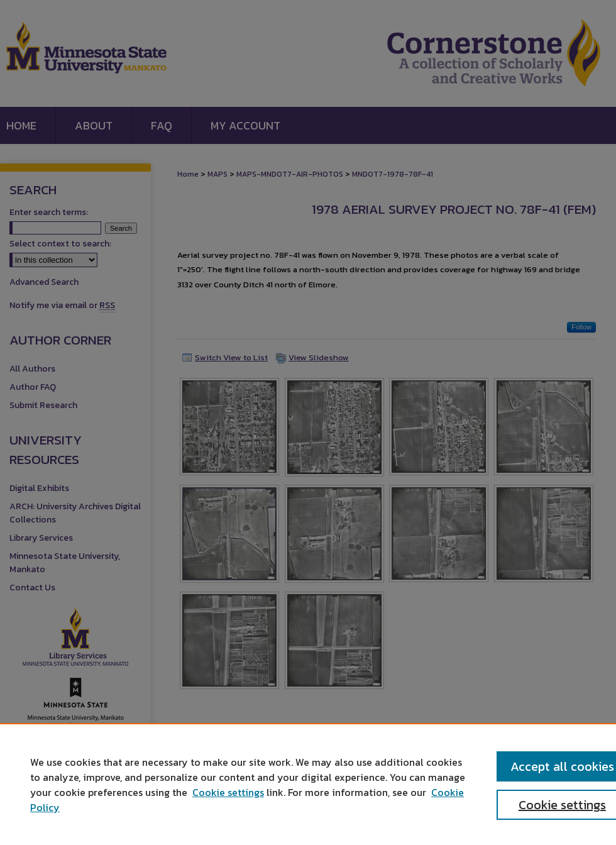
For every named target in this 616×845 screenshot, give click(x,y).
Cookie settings (228, 792)
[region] (308, 784)
